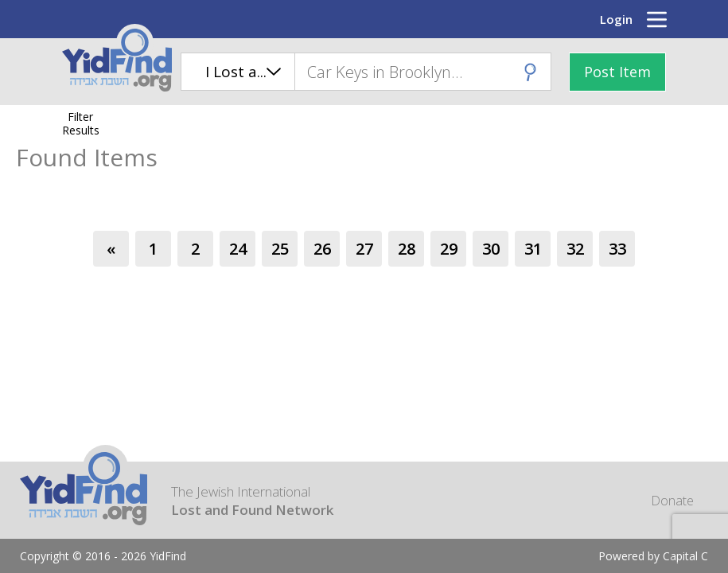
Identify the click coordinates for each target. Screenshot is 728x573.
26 (322, 249)
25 (280, 249)
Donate (672, 501)
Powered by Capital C (653, 556)
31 (533, 249)
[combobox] (422, 72)
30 (491, 249)
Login (616, 19)
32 (575, 249)
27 (364, 249)
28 (407, 249)
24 (238, 249)
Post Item (617, 72)
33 (617, 249)
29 (449, 249)
